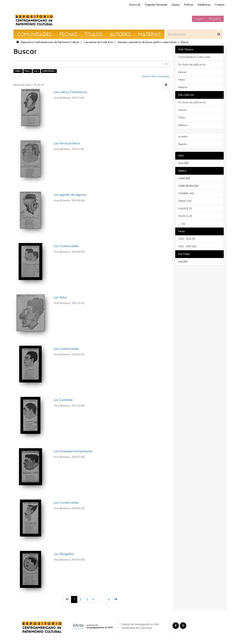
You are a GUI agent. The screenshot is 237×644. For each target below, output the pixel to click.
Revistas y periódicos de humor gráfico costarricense (147, 42)
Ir (167, 64)
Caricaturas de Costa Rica (98, 42)
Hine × (28, 71)
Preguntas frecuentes (156, 5)
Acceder (183, 137)
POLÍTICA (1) (185, 216)
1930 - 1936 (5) (187, 239)
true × (36, 71)
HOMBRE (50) (186, 193)
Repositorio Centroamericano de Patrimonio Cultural (50, 42)
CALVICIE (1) (185, 209)
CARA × (18, 71)
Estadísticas (204, 5)
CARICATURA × (49, 71)
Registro (215, 19)
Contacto (220, 5)
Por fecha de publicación (192, 65)
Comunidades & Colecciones (194, 57)
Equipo (176, 5)
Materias (183, 87)
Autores (182, 72)
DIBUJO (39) (185, 201)
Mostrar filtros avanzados (156, 76)
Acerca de (135, 5)
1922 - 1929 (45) (187, 246)
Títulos (182, 80)
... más (182, 224)
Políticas (189, 5)
